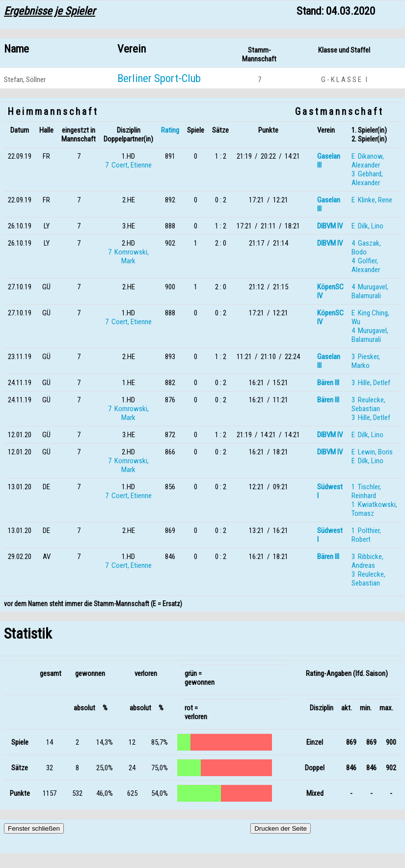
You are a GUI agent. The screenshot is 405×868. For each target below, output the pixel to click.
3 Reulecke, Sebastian (368, 404)
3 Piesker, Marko (366, 361)
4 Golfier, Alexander (366, 265)
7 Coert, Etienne (128, 165)
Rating (170, 130)
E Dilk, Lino (367, 226)
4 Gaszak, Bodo (366, 248)
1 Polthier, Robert (366, 535)
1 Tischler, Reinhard (366, 491)
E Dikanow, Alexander (368, 161)
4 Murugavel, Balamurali (370, 291)
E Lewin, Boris (372, 452)
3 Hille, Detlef (371, 383)
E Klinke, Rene (372, 200)
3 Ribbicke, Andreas (367, 561)
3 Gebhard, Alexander (367, 178)
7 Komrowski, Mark (128, 256)
